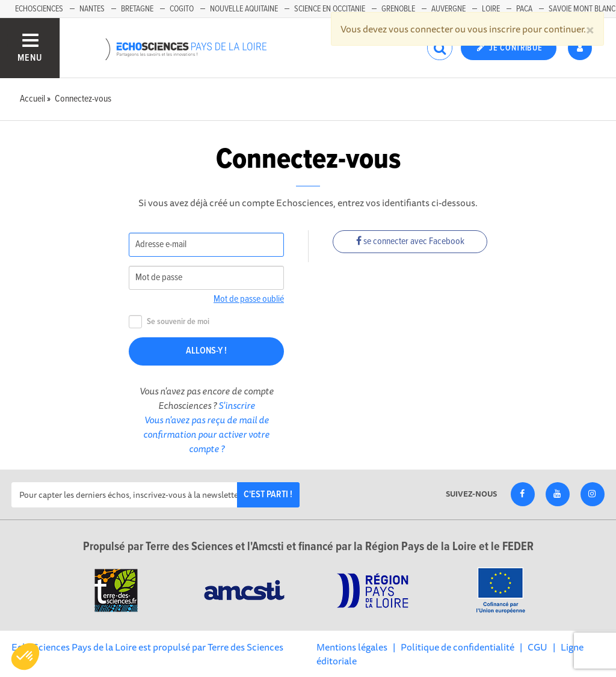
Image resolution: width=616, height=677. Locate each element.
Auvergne (448, 9)
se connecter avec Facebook (410, 241)
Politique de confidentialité (457, 647)
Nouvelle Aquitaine (244, 9)
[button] (25, 657)
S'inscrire (237, 405)
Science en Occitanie (330, 9)
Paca (524, 9)
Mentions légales (352, 647)
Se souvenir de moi (169, 322)
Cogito (182, 9)
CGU (537, 647)
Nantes (92, 9)
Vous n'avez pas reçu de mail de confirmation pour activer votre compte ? (206, 434)
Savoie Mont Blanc (582, 9)
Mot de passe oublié (249, 299)
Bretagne (137, 9)
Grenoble (398, 9)
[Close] (590, 29)
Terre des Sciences (245, 647)
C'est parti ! (268, 495)
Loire (491, 9)
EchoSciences (39, 9)
